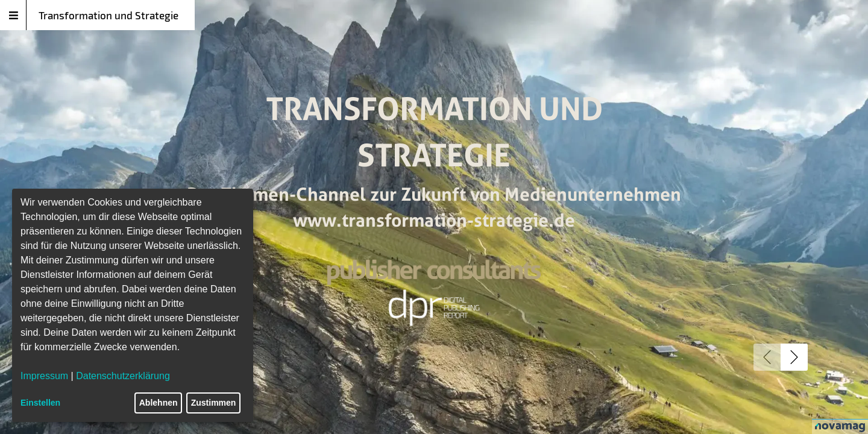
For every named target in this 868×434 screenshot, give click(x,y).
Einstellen (40, 403)
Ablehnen (159, 403)
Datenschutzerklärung (123, 376)
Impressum (44, 376)
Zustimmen (214, 403)
